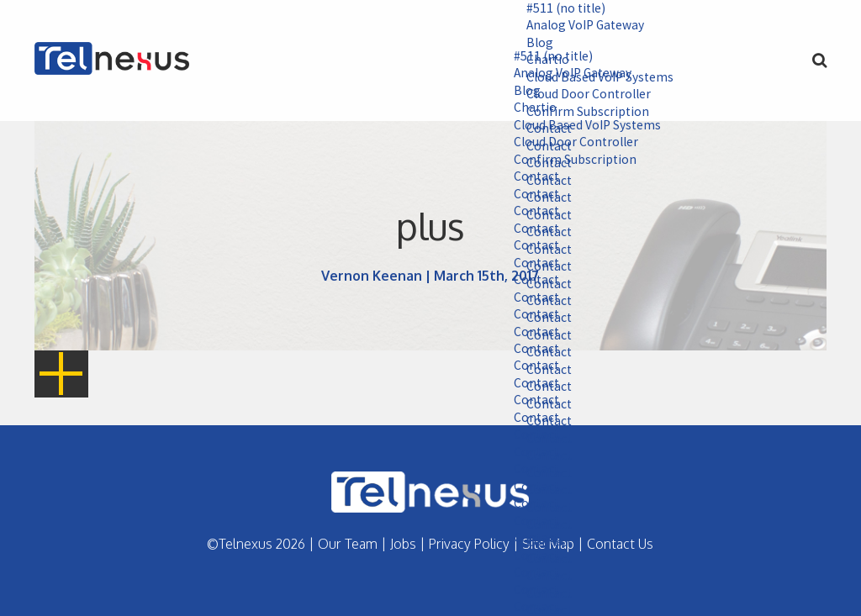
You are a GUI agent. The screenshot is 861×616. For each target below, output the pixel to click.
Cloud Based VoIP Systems (580, 127)
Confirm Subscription (566, 161)
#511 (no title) (558, 8)
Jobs (403, 544)
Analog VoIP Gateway (578, 26)
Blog (531, 44)
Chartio (526, 109)
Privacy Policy (469, 544)
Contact (528, 179)
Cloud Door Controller (568, 145)
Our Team (348, 544)
